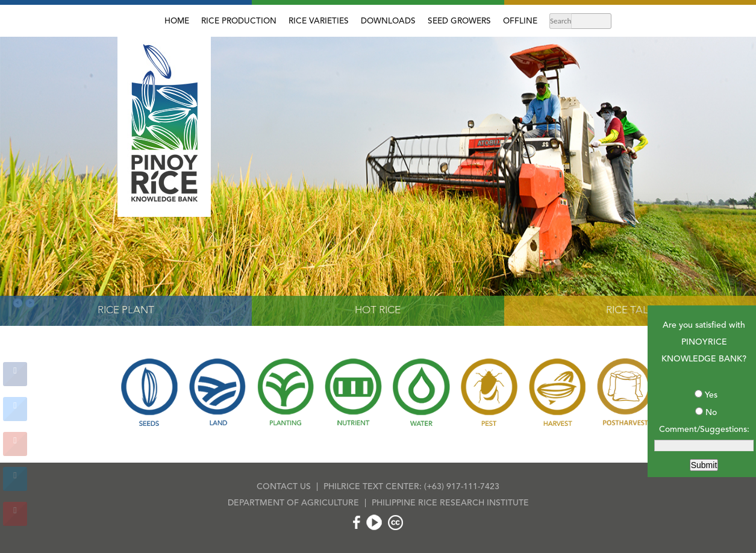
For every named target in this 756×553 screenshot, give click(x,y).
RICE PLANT (126, 311)
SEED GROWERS (459, 21)
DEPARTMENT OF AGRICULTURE (293, 503)
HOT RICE (378, 311)
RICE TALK (630, 311)
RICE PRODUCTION (239, 21)
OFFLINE (520, 21)
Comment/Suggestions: (704, 430)
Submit (704, 465)
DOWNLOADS (388, 21)
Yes (711, 395)
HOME (177, 21)
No (711, 413)
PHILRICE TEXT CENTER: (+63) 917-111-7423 (411, 487)
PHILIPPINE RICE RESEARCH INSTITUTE (450, 503)
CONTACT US (284, 487)
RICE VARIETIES (319, 21)
